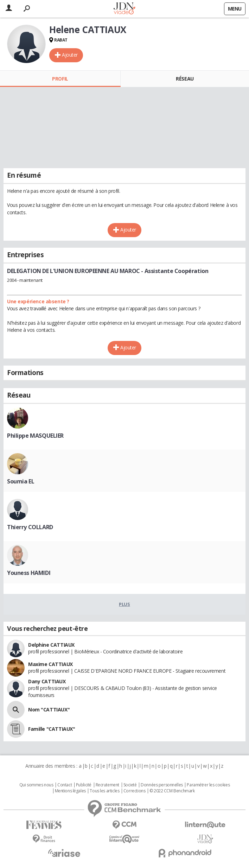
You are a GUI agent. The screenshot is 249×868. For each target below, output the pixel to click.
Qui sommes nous (36, 785)
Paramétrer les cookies (208, 785)
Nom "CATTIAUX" (49, 709)
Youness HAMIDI (29, 573)
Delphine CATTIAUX (51, 645)
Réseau (185, 79)
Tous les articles (104, 791)
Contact (65, 785)
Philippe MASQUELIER (35, 436)
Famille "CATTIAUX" (52, 729)
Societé (130, 785)
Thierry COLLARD (30, 527)
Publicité (84, 785)
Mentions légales (70, 791)
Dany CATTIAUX (47, 681)
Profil (60, 79)
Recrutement (107, 785)
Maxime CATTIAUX (50, 664)
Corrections (134, 791)
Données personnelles (162, 785)
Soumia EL (21, 481)
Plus (124, 604)
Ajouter (70, 55)
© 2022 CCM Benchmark (172, 791)
